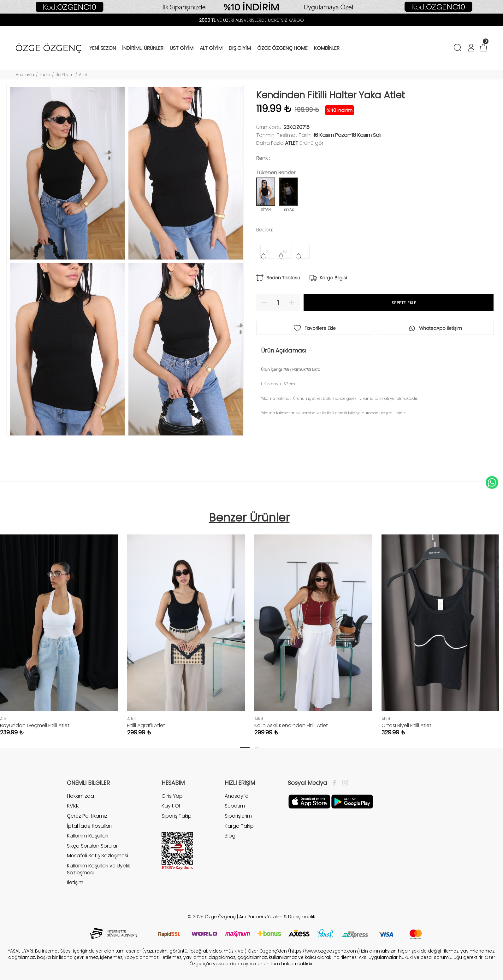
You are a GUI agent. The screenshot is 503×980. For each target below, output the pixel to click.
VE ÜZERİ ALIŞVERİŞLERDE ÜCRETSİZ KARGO (251, 20)
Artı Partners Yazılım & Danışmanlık (277, 917)
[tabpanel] (186, 629)
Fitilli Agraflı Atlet (146, 725)
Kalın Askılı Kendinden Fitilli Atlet (291, 725)
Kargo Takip (239, 826)
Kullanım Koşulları (88, 836)
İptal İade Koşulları (89, 826)
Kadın (45, 75)
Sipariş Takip (177, 816)
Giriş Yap (172, 796)
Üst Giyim (65, 75)
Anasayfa (25, 75)
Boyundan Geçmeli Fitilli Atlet (35, 725)
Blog (230, 836)
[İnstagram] (344, 783)
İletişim (75, 882)
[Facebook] (336, 783)
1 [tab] (245, 748)
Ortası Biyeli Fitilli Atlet (406, 725)
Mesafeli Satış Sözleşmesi (98, 856)
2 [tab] (257, 748)
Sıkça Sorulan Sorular (92, 846)
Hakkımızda (80, 796)
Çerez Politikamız (87, 816)
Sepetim (235, 806)
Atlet (83, 75)
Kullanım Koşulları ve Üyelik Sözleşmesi (98, 869)
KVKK (73, 806)
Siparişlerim (238, 816)
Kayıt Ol (171, 806)
